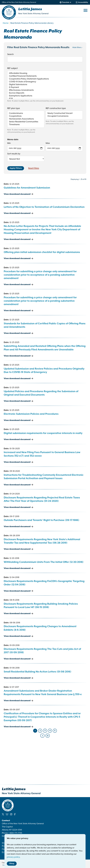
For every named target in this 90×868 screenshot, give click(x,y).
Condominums (26, 114)
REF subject (12, 68)
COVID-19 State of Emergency (45, 82)
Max (48, 143)
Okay (12, 864)
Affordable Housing (45, 73)
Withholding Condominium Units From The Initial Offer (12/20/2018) (44, 562)
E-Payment (45, 88)
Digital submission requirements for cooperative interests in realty (43, 433)
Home (6, 23)
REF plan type (14, 108)
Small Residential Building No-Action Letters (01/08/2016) (37, 672)
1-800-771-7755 (15, 833)
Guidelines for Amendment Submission (27, 188)
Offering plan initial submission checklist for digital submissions (42, 252)
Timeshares (26, 125)
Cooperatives (26, 116)
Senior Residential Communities (26, 122)
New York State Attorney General (33, 14)
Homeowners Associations (26, 119)
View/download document (17, 194)
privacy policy (13, 857)
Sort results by (14, 154)
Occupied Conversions (64, 116)
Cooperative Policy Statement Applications (45, 79)
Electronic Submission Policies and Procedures (31, 414)
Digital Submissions (45, 85)
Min (9, 143)
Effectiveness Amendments (45, 90)
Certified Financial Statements (45, 76)
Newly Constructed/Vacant (64, 114)
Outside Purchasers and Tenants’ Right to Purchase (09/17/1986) (41, 520)
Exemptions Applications (45, 96)
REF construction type (56, 108)
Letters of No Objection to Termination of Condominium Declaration (44, 207)
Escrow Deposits (45, 93)
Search (10, 54)
